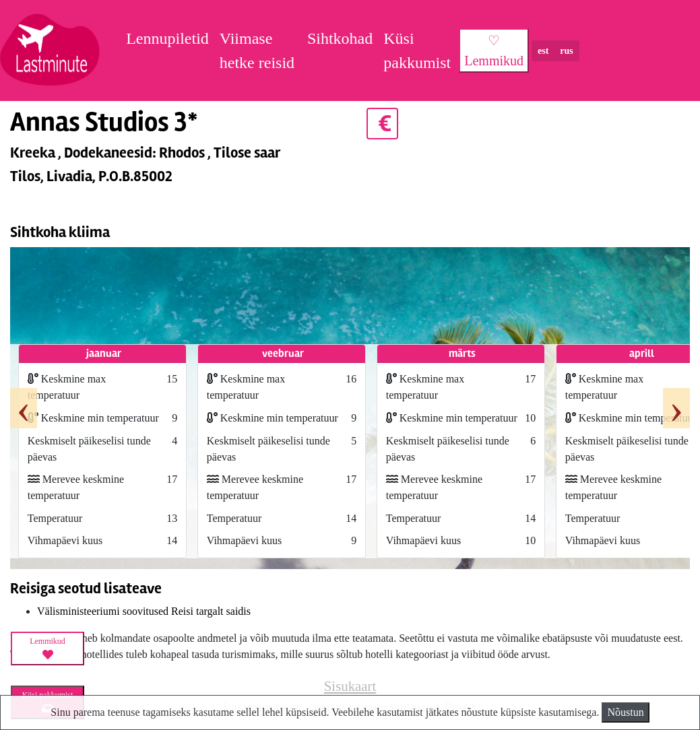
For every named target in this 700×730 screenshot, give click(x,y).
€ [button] (382, 124)
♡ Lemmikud (494, 51)
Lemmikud (47, 649)
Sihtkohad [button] (340, 38)
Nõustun (625, 712)
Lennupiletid (167, 38)
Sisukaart (350, 686)
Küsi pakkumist (417, 51)
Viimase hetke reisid (257, 51)
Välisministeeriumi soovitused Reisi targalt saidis (144, 611)
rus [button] (566, 51)
